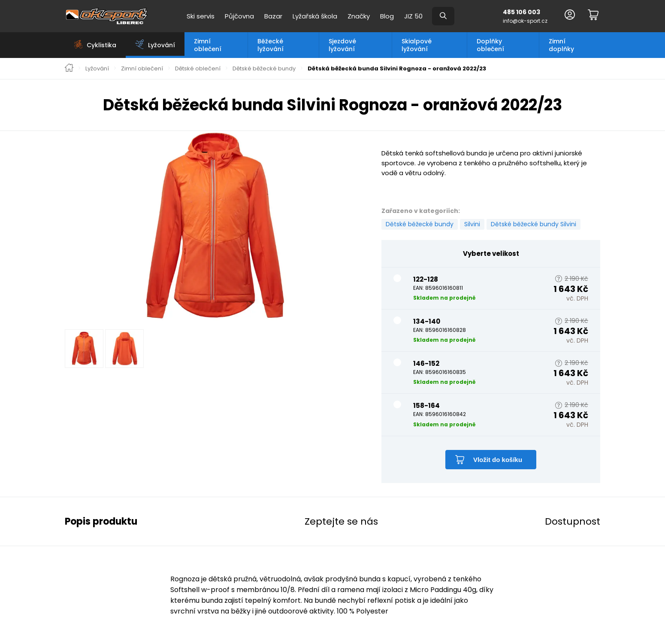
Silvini (472, 224)
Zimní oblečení (208, 45)
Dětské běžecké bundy (264, 69)
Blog (387, 16)
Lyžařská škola (315, 16)
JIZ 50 (413, 16)
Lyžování (97, 69)
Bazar (273, 16)
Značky (359, 16)
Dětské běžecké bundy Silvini (534, 224)
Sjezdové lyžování (342, 45)
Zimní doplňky (561, 45)
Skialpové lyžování (417, 45)
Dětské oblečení (198, 69)
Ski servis (201, 16)
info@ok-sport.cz (525, 21)
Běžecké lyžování (271, 45)
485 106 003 (521, 12)
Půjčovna (239, 16)
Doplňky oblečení (490, 45)
